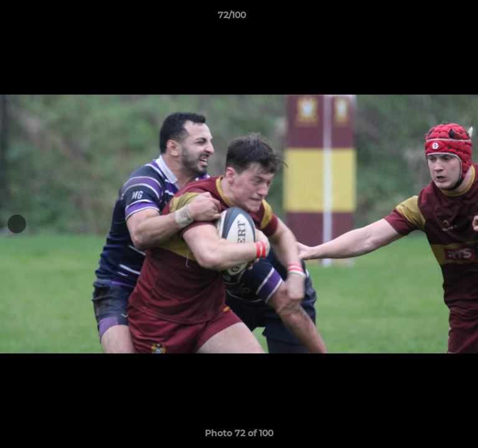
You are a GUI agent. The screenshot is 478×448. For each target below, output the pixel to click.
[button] (433, 18)
